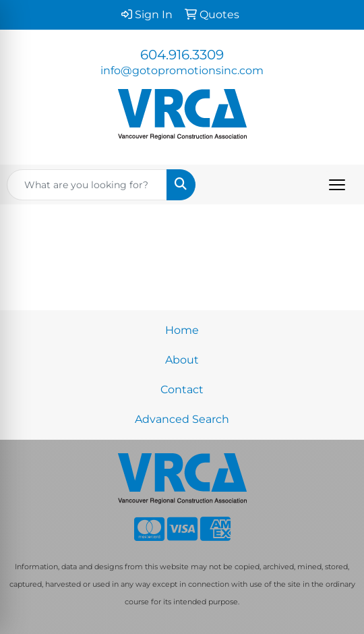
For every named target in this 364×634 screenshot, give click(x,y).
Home (182, 330)
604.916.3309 (182, 55)
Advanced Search (182, 419)
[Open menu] (337, 185)
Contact (182, 390)
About (182, 360)
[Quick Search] (87, 185)
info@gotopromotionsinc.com (182, 70)
